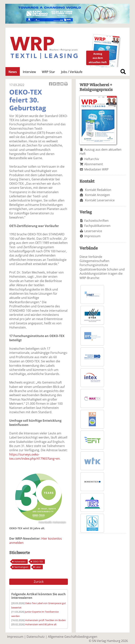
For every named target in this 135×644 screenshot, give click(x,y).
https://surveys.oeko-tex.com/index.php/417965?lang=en (35, 456)
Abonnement (94, 164)
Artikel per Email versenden (62, 84)
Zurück (39, 582)
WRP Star (48, 72)
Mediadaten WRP (96, 169)
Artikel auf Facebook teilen (51, 84)
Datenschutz (36, 637)
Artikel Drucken (66, 84)
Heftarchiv (92, 159)
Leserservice (93, 231)
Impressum (92, 236)
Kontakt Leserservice (100, 200)
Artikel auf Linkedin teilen (58, 84)
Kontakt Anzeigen (97, 195)
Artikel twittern (55, 84)
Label (38, 567)
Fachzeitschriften (96, 221)
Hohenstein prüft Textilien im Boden (45, 620)
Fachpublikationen (97, 226)
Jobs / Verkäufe (72, 72)
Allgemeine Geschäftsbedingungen (73, 637)
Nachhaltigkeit (21, 567)
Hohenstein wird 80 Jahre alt (41, 624)
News (13, 72)
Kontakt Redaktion (98, 190)
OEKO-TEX (38, 561)
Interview (29, 72)
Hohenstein (20, 561)
